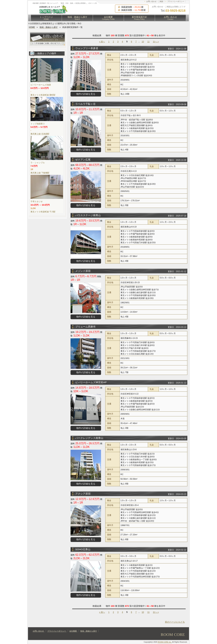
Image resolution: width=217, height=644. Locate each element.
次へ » (156, 42)
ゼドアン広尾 (83, 160)
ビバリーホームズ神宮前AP (91, 382)
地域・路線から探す (77, 18)
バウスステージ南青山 (88, 215)
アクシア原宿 (83, 494)
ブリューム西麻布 (85, 327)
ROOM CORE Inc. (165, 642)
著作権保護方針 (139, 18)
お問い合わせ (170, 18)
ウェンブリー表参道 (87, 48)
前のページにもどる (175, 622)
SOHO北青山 (83, 549)
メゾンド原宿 (83, 271)
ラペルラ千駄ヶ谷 (85, 104)
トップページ (46, 18)
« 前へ (102, 42)
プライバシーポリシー (176, 1)
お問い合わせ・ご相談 (155, 1)
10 (143, 42)
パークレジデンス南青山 (89, 438)
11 (148, 42)
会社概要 (108, 18)
